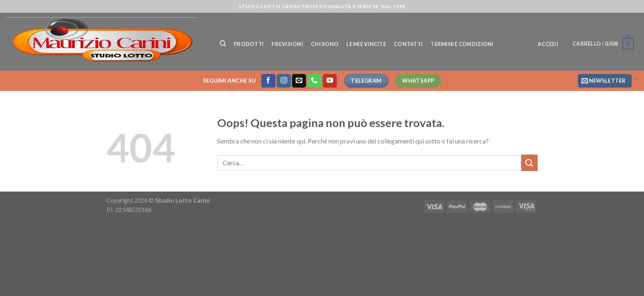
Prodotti (249, 44)
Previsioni (287, 44)
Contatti (408, 44)
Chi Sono (325, 44)
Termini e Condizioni (462, 44)
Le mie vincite (366, 44)
